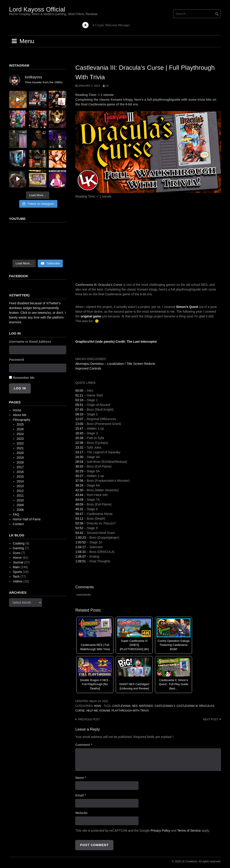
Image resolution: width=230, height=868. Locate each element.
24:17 (79, 452)
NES (135, 706)
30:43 (79, 466)
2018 (20, 462)
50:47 (79, 514)
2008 (20, 510)
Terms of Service (189, 831)
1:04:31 (81, 552)
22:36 (79, 443)
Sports (17, 572)
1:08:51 (81, 561)
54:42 (79, 533)
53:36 (79, 523)
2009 (20, 505)
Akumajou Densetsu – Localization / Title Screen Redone (115, 364)
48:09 (79, 504)
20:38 (79, 438)
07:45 (79, 410)
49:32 (79, 509)
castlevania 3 (165, 706)
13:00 (79, 424)
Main (98, 706)
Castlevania (121, 706)
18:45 (79, 433)
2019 (20, 458)
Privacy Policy (160, 831)
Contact (18, 524)
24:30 (79, 457)
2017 (20, 467)
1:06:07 (81, 556)
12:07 (79, 419)
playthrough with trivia (130, 711)
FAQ (16, 514)
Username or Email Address (30, 342)
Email (81, 795)
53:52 (79, 528)
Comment (84, 745)
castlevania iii (187, 706)
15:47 (79, 428)
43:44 (79, 495)
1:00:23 (81, 538)
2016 (20, 472)
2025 (20, 424)
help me (92, 711)
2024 (20, 434)
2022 (20, 443)
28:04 (79, 462)
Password (16, 360)
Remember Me (24, 378)
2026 (20, 429)
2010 (20, 500)
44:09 (79, 500)
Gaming (18, 548)
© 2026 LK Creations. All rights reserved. (196, 861)
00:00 (79, 391)
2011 (20, 496)
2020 (20, 453)
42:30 (79, 490)
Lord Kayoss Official (37, 9)
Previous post (89, 719)
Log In (20, 388)
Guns (17, 553)
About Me (20, 415)
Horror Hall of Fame (27, 519)
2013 (20, 486)
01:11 (79, 395)
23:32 (79, 447)
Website (81, 813)
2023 (20, 439)
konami (105, 711)
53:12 (79, 519)
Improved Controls (88, 368)
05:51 (79, 405)
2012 (20, 491)
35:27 (79, 476)
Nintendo (146, 706)
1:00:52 (81, 542)
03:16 (79, 400)
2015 (20, 477)
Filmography (22, 420)
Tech (16, 577)
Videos (18, 581)
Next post (211, 719)
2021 (20, 448)
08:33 (79, 414)
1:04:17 (81, 547)
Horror (17, 558)
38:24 (79, 485)
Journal (18, 562)
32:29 (79, 471)
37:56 (79, 481)
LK (107, 86)
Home (17, 410)
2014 (20, 481)
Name (81, 778)
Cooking (19, 543)
